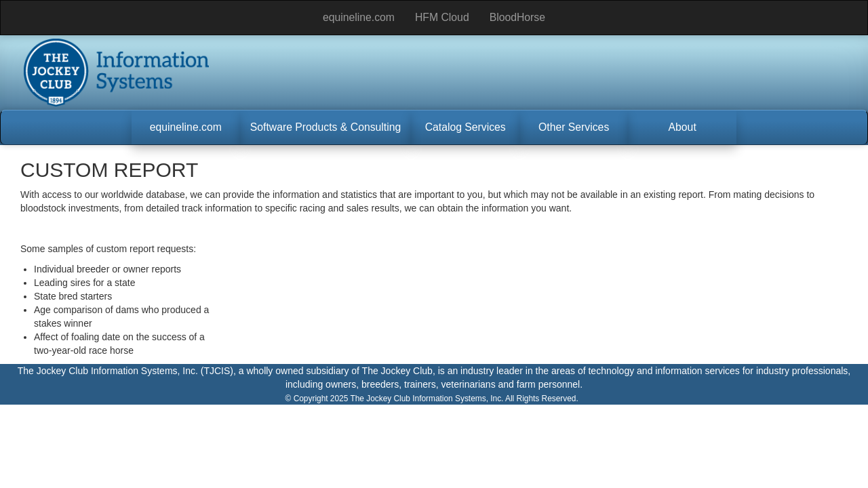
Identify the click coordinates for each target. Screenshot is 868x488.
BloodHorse (517, 17)
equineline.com (359, 17)
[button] (186, 127)
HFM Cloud (442, 17)
